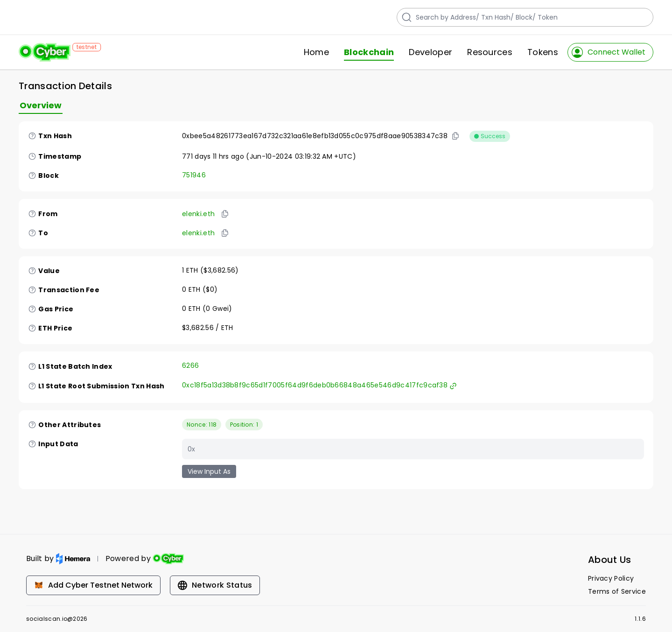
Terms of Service (617, 591)
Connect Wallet (609, 52)
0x (192, 449)
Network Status (215, 585)
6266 (190, 365)
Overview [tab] (41, 105)
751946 (194, 175)
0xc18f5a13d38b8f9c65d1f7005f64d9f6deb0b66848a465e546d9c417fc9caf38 (319, 385)
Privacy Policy (611, 578)
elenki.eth (198, 214)
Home (316, 52)
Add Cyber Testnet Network (93, 585)
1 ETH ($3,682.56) (210, 270)
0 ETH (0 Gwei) (207, 309)
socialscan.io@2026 (57, 619)
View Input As (209, 471)
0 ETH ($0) (200, 289)
